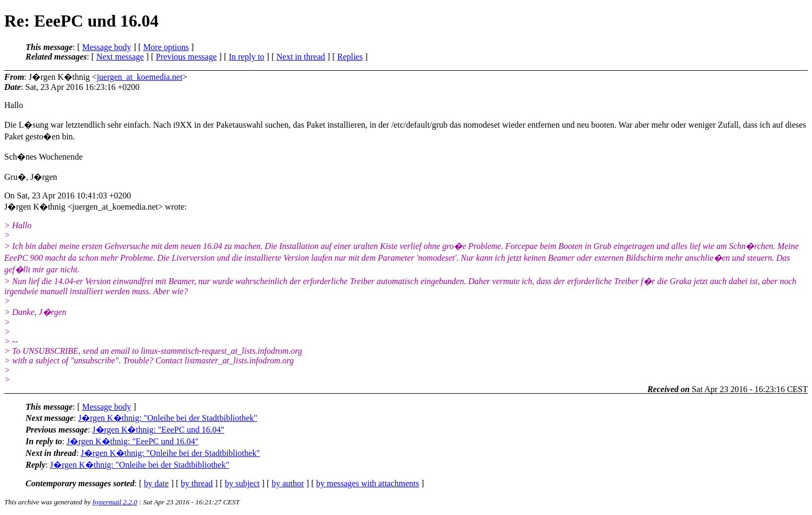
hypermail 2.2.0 (115, 502)
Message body (106, 47)
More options (166, 47)
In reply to (247, 57)
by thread (197, 483)
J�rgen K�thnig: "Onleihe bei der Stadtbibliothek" (168, 418)
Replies (350, 57)
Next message (120, 57)
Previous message (186, 57)
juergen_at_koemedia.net (140, 77)
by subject (242, 483)
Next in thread (301, 57)
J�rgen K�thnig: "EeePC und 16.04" (158, 430)
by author (288, 483)
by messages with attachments (368, 483)
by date (156, 483)
